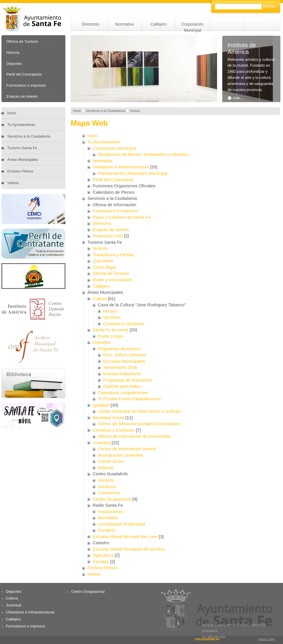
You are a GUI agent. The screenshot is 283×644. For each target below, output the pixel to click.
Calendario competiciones (123, 393)
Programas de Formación (128, 380)
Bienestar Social (108, 418)
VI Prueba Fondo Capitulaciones (129, 399)
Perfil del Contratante (24, 74)
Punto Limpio (111, 336)
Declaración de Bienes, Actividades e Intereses (143, 154)
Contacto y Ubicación (124, 324)
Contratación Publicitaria (122, 524)
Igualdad (101, 405)
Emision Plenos (20, 171)
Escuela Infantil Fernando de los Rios (129, 549)
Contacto (107, 530)
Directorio (91, 24)
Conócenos (109, 493)
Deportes (14, 64)
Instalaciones (111, 512)
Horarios (106, 480)
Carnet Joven (111, 461)
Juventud (102, 443)
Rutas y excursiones (112, 280)
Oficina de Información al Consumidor (134, 436)
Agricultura (103, 555)
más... (235, 98)
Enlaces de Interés (22, 96)
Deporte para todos (122, 386)
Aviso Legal (267, 639)
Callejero (158, 24)
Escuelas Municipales (124, 361)
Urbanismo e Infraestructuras (121, 167)
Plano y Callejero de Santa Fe (122, 217)
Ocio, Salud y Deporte (125, 355)
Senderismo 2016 (120, 367)
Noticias (106, 468)
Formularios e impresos (26, 85)
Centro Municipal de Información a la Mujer (139, 411)
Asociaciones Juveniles (120, 455)
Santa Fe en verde (111, 330)
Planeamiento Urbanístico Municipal (133, 173)
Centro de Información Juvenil (127, 449)
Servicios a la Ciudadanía (29, 136)
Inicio (12, 113)
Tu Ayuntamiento (21, 125)
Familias (101, 562)
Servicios (112, 317)
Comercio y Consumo (114, 430)
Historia (13, 53)
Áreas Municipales (23, 160)
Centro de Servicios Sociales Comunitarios (139, 424)
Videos (13, 183)
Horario (110, 311)
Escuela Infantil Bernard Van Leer (125, 537)
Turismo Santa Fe (22, 148)
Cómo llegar (104, 267)
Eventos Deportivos (122, 374)
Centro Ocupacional (112, 499)
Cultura (100, 299)
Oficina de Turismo (22, 41)
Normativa (125, 24)
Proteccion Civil (108, 236)
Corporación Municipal (114, 148)
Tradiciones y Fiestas (113, 255)
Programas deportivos (119, 349)
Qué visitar (103, 261)
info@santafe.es (207, 639)
